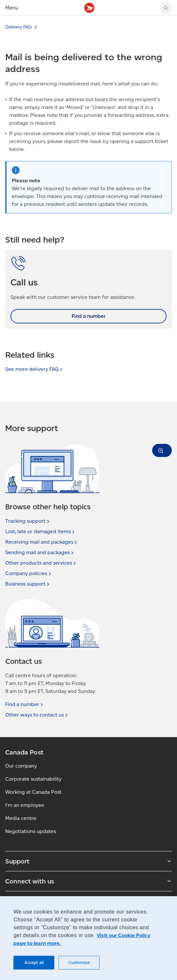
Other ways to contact (37, 715)
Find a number (89, 316)
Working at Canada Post (33, 792)
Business (28, 584)
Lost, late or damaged (41, 532)
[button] (162, 450)
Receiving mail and (42, 542)
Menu (12, 8)
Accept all (34, 962)
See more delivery (35, 369)
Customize (79, 962)
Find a (25, 704)
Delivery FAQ (18, 27)
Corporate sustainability (33, 779)
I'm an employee (25, 805)
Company (29, 573)
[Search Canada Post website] (166, 8)
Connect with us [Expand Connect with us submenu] (88, 881)
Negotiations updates (31, 831)
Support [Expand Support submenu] (88, 861)
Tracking (28, 521)
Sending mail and (40, 553)
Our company (21, 766)
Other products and (41, 563)
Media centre (21, 818)
